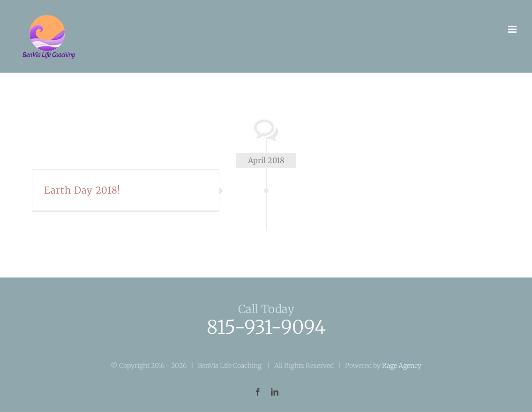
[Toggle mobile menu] (513, 29)
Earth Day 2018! (82, 190)
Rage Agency (402, 366)
